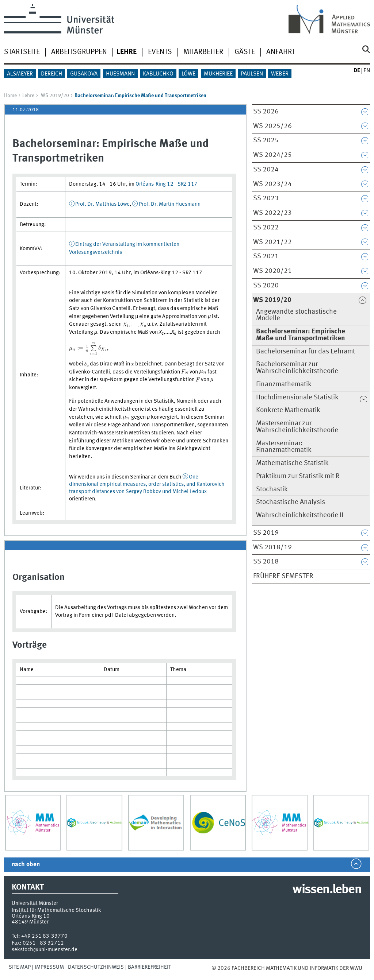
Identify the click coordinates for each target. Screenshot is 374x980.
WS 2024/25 (272, 155)
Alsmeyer (20, 74)
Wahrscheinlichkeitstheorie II (300, 515)
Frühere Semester (283, 576)
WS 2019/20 (55, 96)
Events (160, 52)
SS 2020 (266, 286)
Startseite (22, 52)
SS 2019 (266, 533)
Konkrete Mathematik (288, 410)
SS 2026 (266, 112)
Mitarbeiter (203, 52)
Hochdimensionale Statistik (297, 398)
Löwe (188, 74)
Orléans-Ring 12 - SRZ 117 (167, 184)
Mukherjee (218, 74)
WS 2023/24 (272, 184)
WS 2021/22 (272, 242)
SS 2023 (266, 198)
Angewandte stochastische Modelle (296, 315)
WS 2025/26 (272, 126)
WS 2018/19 (272, 547)
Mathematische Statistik (292, 463)
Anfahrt (281, 52)
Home (10, 96)
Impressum (49, 967)
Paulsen (252, 74)
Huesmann (120, 74)
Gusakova (84, 74)
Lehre (28, 96)
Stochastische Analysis (291, 502)
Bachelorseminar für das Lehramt (306, 352)
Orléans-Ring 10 (31, 916)
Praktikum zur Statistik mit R (298, 476)
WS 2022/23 (272, 213)
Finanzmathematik (284, 384)
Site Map (20, 967)
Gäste (245, 52)
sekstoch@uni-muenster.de (45, 950)
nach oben (26, 865)
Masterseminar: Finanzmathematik (284, 447)
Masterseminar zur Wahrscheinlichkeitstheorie (297, 427)
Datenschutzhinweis (96, 967)
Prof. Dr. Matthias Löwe (102, 204)
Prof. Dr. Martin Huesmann (170, 204)
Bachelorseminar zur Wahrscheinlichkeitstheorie (297, 368)
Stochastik (272, 489)
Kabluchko (158, 74)
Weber (280, 74)
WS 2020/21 (272, 271)
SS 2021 (266, 256)
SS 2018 (266, 562)
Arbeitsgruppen (79, 52)
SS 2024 (266, 170)
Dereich (51, 74)
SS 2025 (266, 140)
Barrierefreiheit (149, 967)
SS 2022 (266, 228)
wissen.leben (327, 890)
